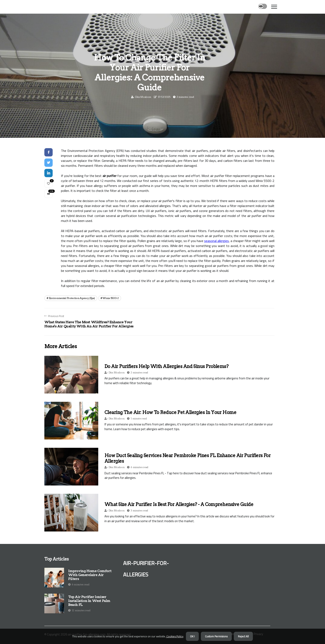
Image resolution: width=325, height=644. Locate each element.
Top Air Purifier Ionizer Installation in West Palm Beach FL (89, 601)
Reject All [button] (243, 636)
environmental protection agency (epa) (72, 298)
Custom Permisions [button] (216, 636)
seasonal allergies (216, 241)
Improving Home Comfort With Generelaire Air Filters (90, 575)
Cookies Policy (175, 636)
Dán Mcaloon (143, 97)
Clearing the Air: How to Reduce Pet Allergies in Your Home (170, 412)
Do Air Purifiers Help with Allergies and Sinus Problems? (166, 366)
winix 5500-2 (111, 298)
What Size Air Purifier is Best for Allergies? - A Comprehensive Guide (179, 504)
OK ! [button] (192, 636)
